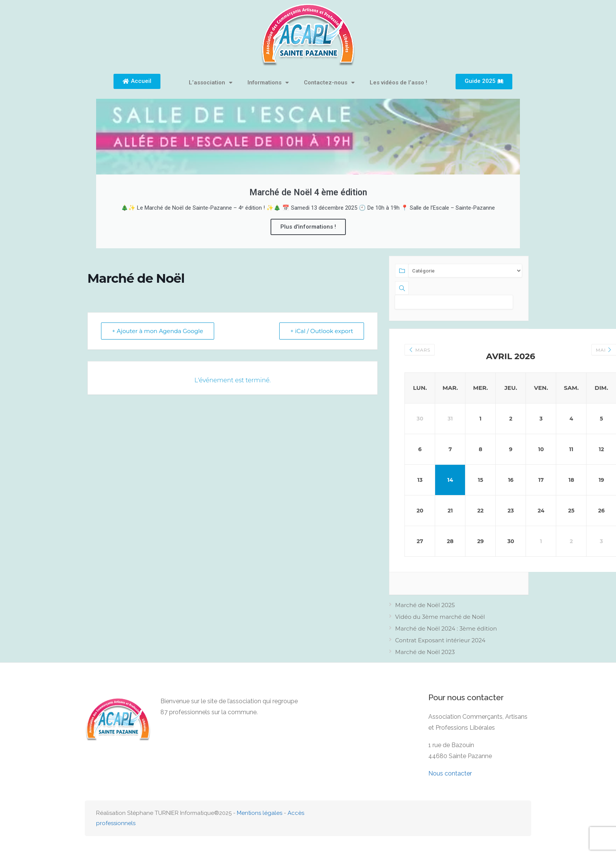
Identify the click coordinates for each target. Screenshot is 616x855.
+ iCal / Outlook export (322, 331)
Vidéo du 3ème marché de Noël (440, 617)
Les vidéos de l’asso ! (398, 83)
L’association (211, 83)
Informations (268, 83)
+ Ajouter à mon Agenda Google (158, 331)
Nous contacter (450, 773)
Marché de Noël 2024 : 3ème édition (446, 628)
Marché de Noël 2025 (425, 605)
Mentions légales (260, 813)
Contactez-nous (329, 83)
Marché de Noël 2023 (425, 652)
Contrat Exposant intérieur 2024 (440, 640)
